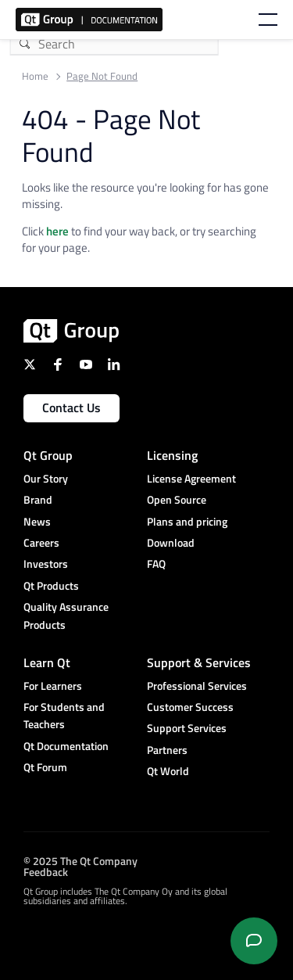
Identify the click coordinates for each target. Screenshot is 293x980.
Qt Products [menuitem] (51, 585)
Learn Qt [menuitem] (47, 662)
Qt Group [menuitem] (48, 455)
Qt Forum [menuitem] (45, 767)
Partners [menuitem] (167, 750)
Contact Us (71, 407)
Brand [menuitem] (38, 499)
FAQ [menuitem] (156, 564)
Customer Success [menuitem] (190, 707)
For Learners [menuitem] (53, 686)
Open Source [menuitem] (177, 499)
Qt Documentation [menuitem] (66, 746)
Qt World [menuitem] (168, 771)
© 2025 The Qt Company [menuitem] (80, 861)
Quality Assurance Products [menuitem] (66, 615)
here (57, 231)
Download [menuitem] (171, 542)
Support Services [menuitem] (187, 728)
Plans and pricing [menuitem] (187, 521)
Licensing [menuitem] (172, 455)
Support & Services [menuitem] (199, 662)
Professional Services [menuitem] (197, 686)
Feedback (46, 872)
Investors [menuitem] (46, 564)
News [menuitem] (37, 521)
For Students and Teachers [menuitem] (64, 715)
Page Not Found (102, 76)
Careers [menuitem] (41, 542)
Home (35, 76)
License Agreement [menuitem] (191, 478)
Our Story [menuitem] (46, 478)
